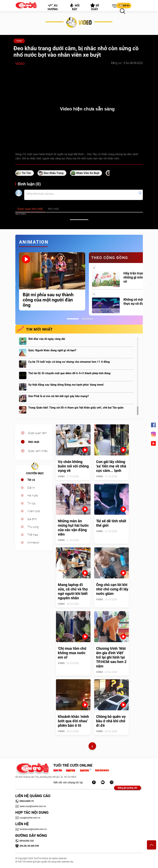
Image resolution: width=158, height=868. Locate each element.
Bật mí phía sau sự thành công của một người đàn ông (48, 300)
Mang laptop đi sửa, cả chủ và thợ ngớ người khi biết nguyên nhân (73, 591)
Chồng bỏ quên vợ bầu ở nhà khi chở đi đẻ (111, 721)
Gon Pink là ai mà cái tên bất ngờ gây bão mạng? (58, 396)
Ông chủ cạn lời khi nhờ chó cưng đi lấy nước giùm (112, 589)
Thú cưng (33, 527)
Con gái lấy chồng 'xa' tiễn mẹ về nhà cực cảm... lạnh (111, 466)
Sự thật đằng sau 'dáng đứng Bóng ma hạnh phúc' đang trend (66, 385)
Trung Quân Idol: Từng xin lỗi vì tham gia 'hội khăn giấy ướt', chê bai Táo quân (76, 408)
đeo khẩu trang (54, 173)
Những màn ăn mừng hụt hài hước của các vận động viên (73, 528)
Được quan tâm (38, 433)
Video (19, 41)
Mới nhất (34, 442)
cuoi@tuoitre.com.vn (28, 818)
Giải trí (31, 488)
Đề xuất (95, 7)
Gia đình (32, 519)
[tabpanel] (52, 281)
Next (146, 284)
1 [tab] (73, 319)
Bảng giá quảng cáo (128, 788)
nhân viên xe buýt (88, 173)
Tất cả (31, 480)
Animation (33, 543)
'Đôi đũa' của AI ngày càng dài (47, 339)
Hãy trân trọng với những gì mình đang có (138, 277)
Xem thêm (21, 214)
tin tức (26, 173)
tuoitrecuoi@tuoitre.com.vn (31, 829)
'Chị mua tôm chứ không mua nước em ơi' (72, 653)
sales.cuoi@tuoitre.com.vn (31, 806)
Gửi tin (124, 5)
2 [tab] (87, 319)
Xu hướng (52, 7)
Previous (14, 284)
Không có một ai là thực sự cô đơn (137, 301)
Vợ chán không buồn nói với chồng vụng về (73, 466)
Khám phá (34, 511)
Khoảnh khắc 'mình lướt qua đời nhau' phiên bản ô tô (73, 721)
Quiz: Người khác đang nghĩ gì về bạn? (52, 350)
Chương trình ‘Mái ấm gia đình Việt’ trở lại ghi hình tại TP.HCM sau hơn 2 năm (111, 657)
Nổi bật (75, 7)
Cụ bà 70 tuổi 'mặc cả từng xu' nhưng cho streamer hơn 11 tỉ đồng (69, 362)
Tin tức (32, 503)
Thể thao (33, 535)
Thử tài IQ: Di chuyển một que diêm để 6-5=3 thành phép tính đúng (69, 373)
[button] (113, 6)
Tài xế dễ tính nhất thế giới (111, 523)
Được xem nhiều (38, 451)
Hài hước (33, 495)
